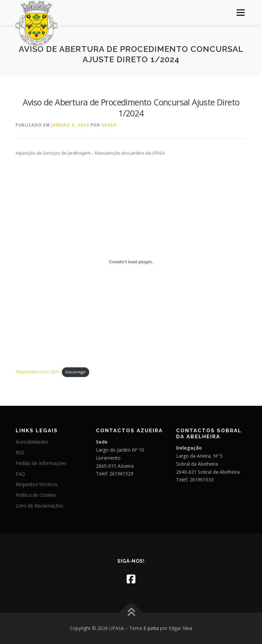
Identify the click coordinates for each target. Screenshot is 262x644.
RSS (20, 452)
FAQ (20, 474)
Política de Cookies (36, 495)
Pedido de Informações (41, 463)
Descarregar (75, 372)
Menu (240, 12)
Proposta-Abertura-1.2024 (37, 372)
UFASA (109, 125)
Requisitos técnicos (37, 484)
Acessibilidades (32, 442)
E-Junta (151, 628)
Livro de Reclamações (40, 506)
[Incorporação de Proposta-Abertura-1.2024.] (131, 262)
